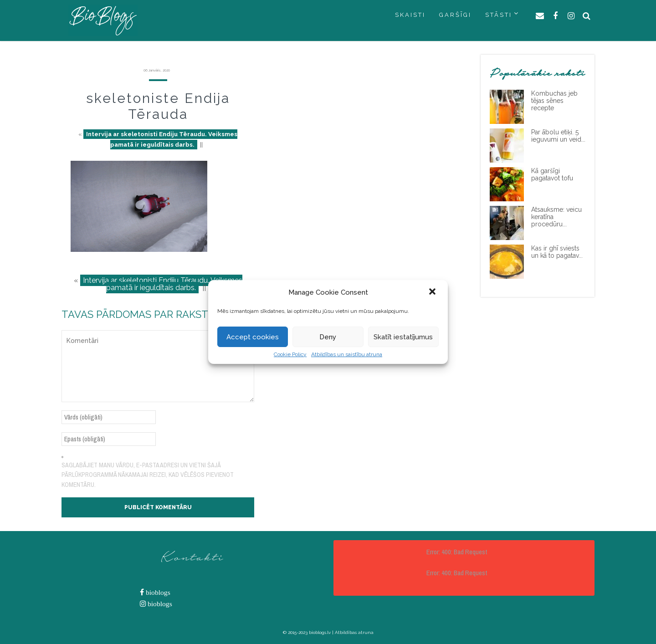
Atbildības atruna (354, 632)
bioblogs (157, 592)
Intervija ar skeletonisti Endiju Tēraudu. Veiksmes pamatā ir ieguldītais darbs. (162, 139)
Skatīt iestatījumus (403, 337)
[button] (433, 292)
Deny (328, 337)
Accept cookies (253, 337)
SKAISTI (410, 15)
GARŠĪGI (455, 15)
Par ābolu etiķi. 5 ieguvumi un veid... (558, 136)
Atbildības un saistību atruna (347, 354)
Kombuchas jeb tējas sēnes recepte (554, 101)
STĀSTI (499, 15)
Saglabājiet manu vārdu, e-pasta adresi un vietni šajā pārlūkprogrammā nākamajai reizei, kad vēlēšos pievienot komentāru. (148, 475)
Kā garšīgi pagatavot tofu (552, 174)
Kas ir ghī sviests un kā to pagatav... (557, 252)
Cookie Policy (290, 354)
